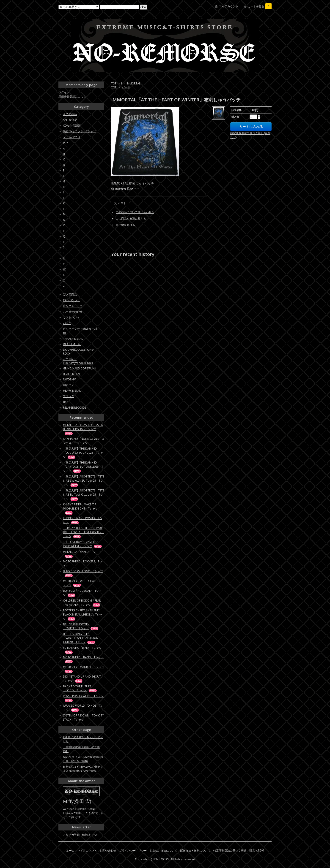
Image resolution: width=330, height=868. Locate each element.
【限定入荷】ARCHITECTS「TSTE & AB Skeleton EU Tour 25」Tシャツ (84, 481)
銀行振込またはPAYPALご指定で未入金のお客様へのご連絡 (83, 769)
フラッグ (69, 396)
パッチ (126, 87)
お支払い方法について (163, 850)
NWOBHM (70, 379)
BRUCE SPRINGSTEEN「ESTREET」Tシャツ (81, 626)
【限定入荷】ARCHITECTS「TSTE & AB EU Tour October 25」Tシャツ (84, 495)
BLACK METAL (72, 374)
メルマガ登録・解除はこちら (81, 835)
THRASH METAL (73, 339)
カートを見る (260, 6)
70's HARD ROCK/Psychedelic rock (78, 361)
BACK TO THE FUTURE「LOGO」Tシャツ (80, 688)
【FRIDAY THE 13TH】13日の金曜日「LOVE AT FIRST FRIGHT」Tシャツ (83, 532)
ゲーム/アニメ (72, 137)
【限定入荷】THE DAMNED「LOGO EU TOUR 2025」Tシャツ (83, 453)
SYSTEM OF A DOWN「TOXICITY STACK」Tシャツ (83, 717)
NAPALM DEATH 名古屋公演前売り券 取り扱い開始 (83, 759)
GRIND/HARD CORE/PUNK (80, 368)
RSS (252, 850)
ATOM (260, 850)
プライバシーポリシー (133, 850)
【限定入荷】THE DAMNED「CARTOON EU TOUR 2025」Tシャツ (83, 467)
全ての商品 (70, 114)
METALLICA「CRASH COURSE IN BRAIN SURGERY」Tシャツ (83, 429)
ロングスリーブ (73, 306)
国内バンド (70, 385)
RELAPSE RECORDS (75, 408)
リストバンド (71, 317)
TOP (114, 83)
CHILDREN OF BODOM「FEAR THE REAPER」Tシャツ (82, 603)
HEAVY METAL (72, 391)
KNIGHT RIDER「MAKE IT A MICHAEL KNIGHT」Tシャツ (80, 509)
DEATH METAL (72, 344)
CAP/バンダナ (72, 300)
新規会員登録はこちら (72, 96)
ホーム (70, 850)
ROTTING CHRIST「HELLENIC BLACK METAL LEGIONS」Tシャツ (83, 614)
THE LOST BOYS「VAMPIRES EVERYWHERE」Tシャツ (83, 544)
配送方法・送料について (195, 850)
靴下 (66, 402)
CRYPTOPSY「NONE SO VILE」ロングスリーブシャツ (84, 441)
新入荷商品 (70, 294)
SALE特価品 (70, 120)
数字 (66, 143)
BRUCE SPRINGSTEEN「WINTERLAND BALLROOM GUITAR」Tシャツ (81, 638)
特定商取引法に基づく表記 (230, 850)
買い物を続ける (125, 225)
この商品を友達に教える (131, 218)
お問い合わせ (108, 850)
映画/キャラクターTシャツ (79, 131)
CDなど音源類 (72, 126)
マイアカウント (229, 6)
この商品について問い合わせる (135, 212)
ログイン (64, 92)
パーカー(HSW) (72, 312)
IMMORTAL (133, 83)
